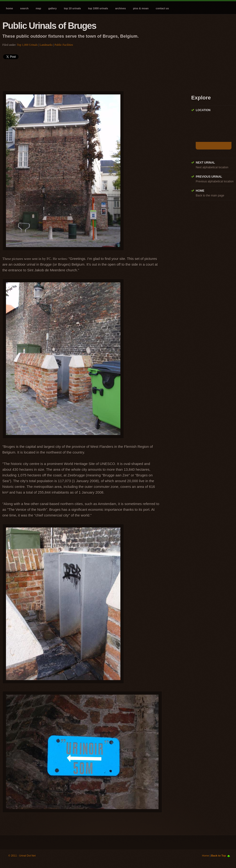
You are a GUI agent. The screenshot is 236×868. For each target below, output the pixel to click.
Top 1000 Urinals (98, 8)
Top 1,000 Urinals (27, 45)
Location (203, 110)
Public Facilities (64, 45)
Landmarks (46, 45)
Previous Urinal (209, 177)
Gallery (52, 8)
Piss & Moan (141, 8)
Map (38, 8)
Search (24, 8)
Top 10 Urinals (72, 8)
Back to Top (219, 856)
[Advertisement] (89, 73)
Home (9, 8)
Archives (121, 8)
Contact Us (162, 8)
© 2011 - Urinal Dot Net (22, 856)
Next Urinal (205, 163)
